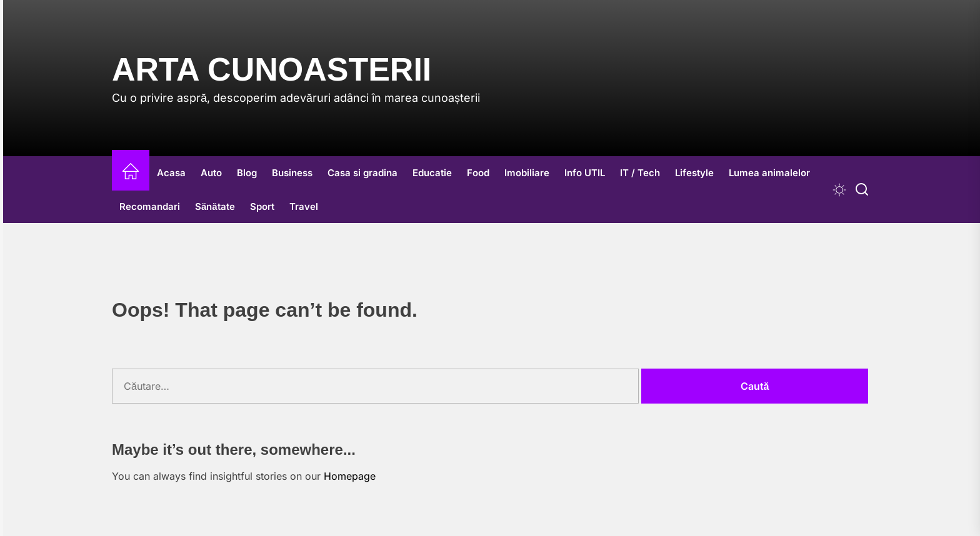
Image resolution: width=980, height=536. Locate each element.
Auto (211, 173)
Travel (304, 206)
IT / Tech (640, 173)
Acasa (171, 173)
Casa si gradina (362, 173)
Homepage (350, 476)
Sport (262, 206)
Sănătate (215, 206)
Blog (247, 173)
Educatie (432, 173)
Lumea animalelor (769, 173)
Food (478, 173)
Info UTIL (585, 173)
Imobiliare (527, 173)
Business (292, 173)
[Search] (862, 190)
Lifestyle (694, 173)
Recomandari (150, 206)
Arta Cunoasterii (272, 69)
